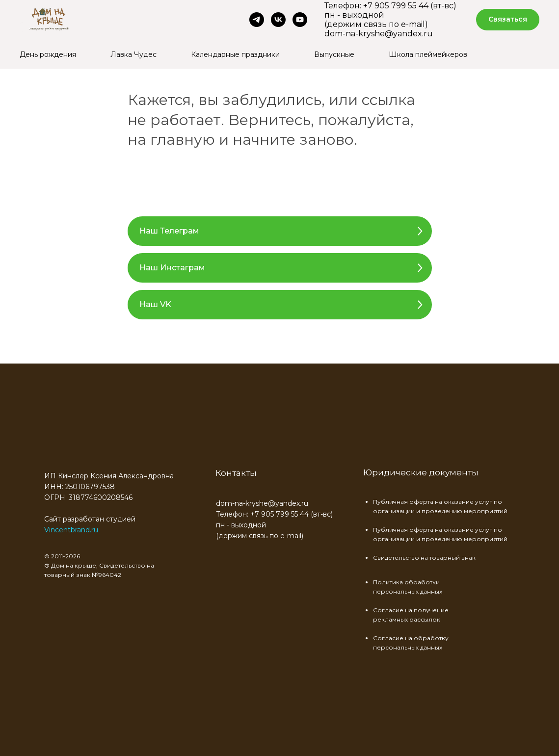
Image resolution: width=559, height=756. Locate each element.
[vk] (278, 20)
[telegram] (257, 20)
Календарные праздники (235, 54)
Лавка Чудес (133, 54)
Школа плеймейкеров (428, 54)
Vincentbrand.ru (71, 530)
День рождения (48, 54)
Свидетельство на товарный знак (424, 558)
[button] (508, 20)
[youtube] (300, 20)
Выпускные (334, 54)
